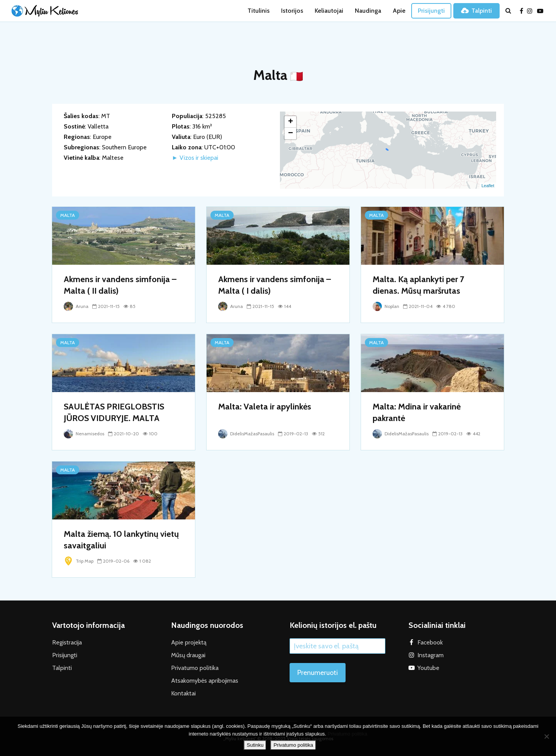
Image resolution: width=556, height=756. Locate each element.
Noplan (386, 306)
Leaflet (488, 186)
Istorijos (292, 11)
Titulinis (259, 11)
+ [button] (291, 122)
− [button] (291, 134)
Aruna (76, 306)
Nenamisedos (84, 434)
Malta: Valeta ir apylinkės (265, 407)
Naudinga (368, 11)
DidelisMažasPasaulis (246, 434)
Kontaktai (183, 693)
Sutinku (255, 745)
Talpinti (476, 11)
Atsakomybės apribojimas (205, 681)
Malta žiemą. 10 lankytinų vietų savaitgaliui (121, 540)
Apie (399, 11)
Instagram (431, 655)
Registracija (67, 642)
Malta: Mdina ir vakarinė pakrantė (417, 412)
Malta (68, 215)
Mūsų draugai (188, 655)
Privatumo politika (195, 668)
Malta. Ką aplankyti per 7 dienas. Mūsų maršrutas (418, 285)
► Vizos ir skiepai (195, 158)
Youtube (428, 668)
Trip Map (79, 561)
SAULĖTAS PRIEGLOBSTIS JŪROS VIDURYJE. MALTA (114, 412)
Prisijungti (431, 11)
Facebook (430, 642)
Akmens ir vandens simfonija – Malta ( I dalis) (275, 285)
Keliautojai (329, 11)
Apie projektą (189, 642)
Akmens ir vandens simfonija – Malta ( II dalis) (120, 285)
